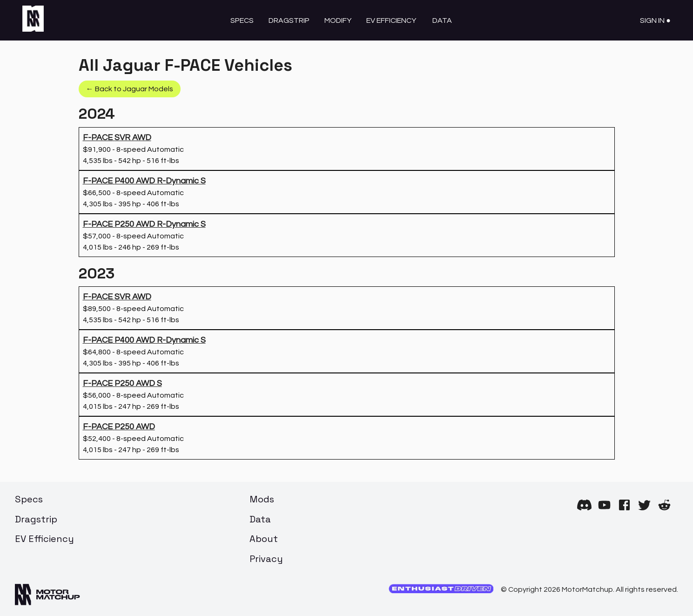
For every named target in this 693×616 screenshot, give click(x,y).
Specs (242, 20)
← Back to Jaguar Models (130, 89)
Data (442, 20)
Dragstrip (289, 20)
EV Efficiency (391, 20)
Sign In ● (655, 20)
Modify (338, 20)
